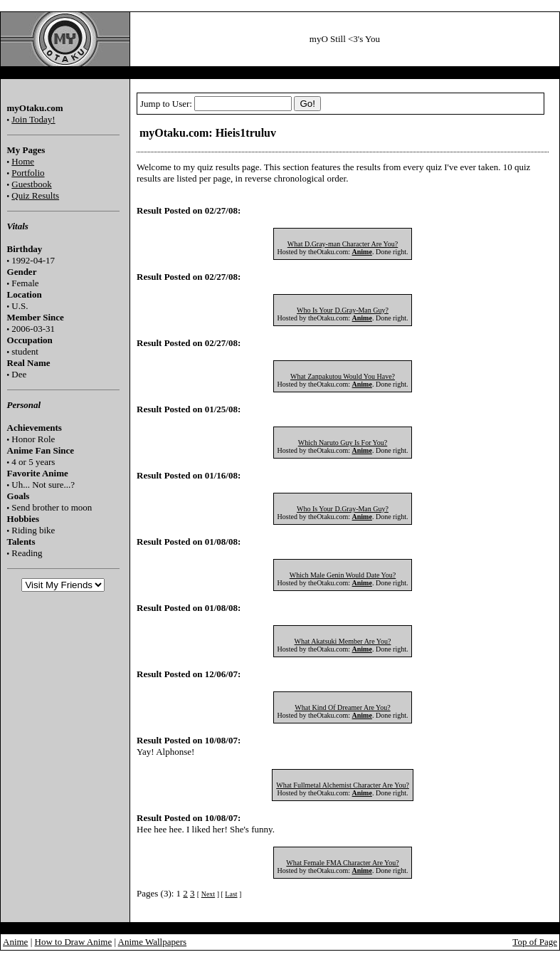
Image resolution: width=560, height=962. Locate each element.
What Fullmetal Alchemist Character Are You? (343, 785)
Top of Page (535, 942)
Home (23, 161)
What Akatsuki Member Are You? (343, 641)
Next (208, 894)
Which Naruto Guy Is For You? (343, 443)
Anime (15, 942)
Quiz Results (35, 195)
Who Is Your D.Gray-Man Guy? (343, 310)
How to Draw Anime (74, 942)
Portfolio (28, 173)
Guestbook (31, 184)
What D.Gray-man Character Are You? (343, 244)
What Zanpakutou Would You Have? (343, 376)
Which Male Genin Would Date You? (343, 575)
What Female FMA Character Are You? (342, 863)
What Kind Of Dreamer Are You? (342, 707)
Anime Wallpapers (153, 942)
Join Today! (33, 119)
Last (231, 894)
